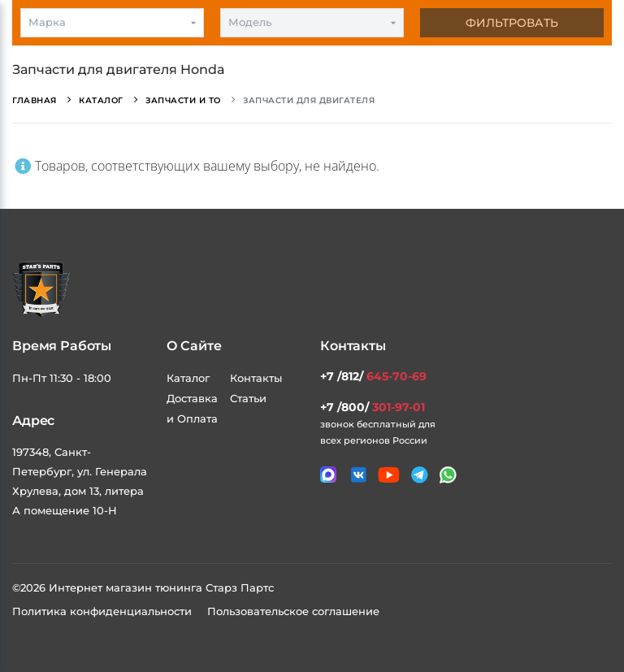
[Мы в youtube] (389, 475)
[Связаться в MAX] (328, 475)
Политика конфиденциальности (104, 611)
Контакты (256, 378)
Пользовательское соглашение (293, 611)
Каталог (188, 378)
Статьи (248, 398)
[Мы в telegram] (420, 475)
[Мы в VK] (359, 475)
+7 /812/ (373, 376)
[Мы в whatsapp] (448, 475)
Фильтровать (512, 23)
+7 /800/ (373, 407)
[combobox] (112, 23)
